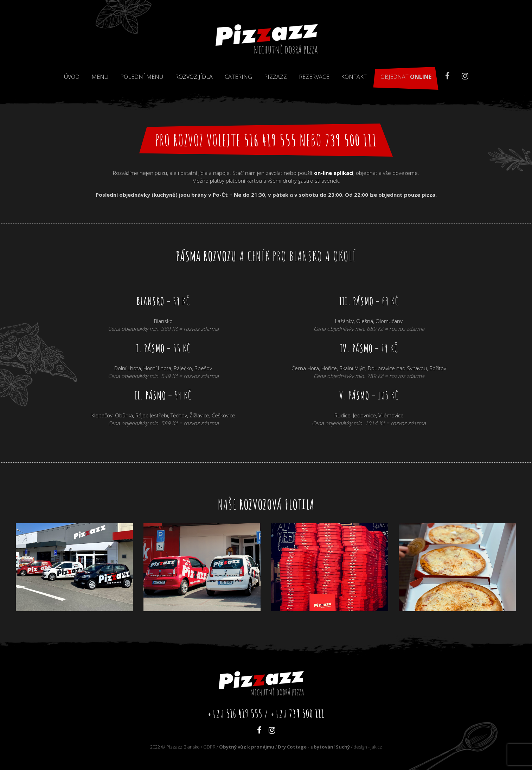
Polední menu (142, 77)
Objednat (406, 77)
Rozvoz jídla (194, 77)
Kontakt (354, 77)
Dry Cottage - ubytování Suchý (314, 747)
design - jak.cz (368, 747)
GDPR (209, 747)
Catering (238, 77)
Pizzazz (275, 77)
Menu (100, 77)
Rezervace (314, 77)
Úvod (72, 77)
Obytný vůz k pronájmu (247, 747)
